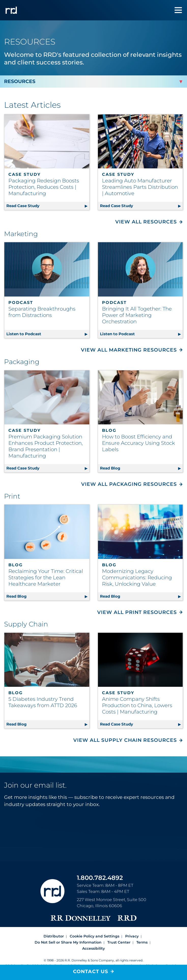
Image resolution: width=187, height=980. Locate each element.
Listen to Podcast (48, 333)
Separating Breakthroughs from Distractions (42, 312)
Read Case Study (48, 205)
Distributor (54, 936)
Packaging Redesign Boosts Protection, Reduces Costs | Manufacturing (44, 187)
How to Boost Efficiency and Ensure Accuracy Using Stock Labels (139, 443)
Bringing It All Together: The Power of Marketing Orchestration (137, 315)
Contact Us (91, 971)
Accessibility (93, 948)
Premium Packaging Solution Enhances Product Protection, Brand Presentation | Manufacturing (46, 446)
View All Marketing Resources (129, 350)
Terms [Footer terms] (142, 942)
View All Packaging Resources (129, 484)
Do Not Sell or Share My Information (68, 942)
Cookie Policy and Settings (95, 936)
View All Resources (146, 222)
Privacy (132, 936)
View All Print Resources (137, 612)
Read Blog (141, 467)
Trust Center (119, 942)
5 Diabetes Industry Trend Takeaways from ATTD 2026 (43, 702)
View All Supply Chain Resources (125, 740)
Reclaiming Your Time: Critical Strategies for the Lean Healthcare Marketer (46, 578)
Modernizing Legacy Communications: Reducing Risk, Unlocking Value (137, 578)
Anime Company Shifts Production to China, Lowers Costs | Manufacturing (137, 705)
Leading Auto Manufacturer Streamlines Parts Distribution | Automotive (140, 187)
